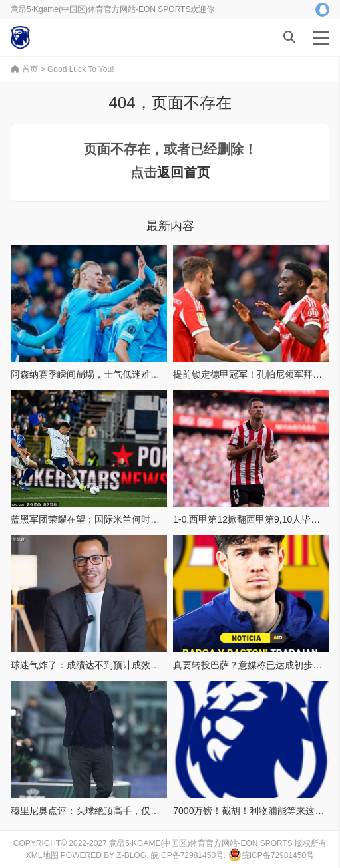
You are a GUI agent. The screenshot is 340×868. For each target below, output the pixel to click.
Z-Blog (131, 855)
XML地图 (42, 855)
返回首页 (184, 172)
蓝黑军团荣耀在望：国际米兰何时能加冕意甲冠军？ (118, 519)
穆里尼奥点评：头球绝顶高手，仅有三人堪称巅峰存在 (122, 811)
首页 (24, 69)
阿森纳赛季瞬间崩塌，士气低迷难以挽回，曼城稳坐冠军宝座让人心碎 (155, 374)
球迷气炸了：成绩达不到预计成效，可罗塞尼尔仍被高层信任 (136, 665)
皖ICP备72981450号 (187, 855)
